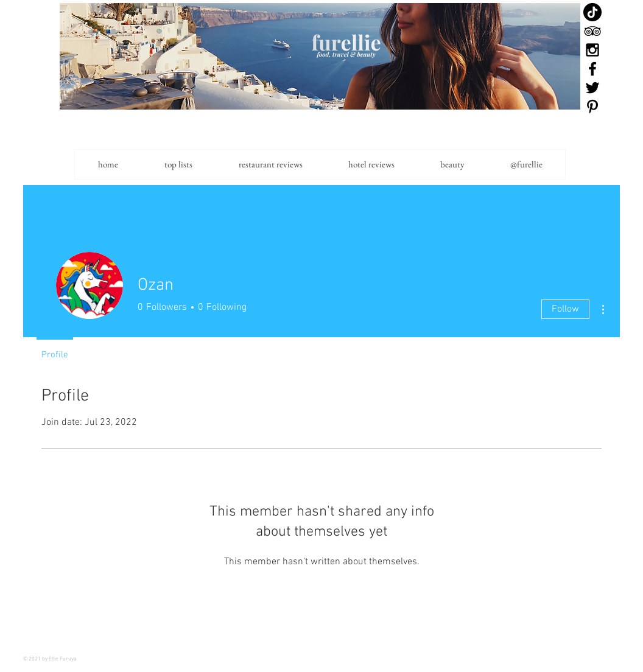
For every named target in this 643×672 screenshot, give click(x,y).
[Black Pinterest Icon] (592, 107)
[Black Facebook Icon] (592, 69)
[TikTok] (592, 12)
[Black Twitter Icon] (592, 88)
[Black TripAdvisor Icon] (592, 31)
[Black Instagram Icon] (592, 50)
